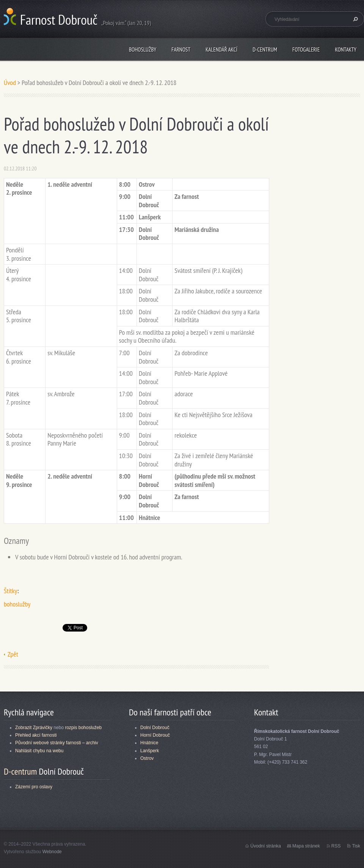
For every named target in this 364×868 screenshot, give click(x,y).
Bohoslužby (143, 50)
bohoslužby (17, 604)
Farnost (181, 50)
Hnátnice (149, 743)
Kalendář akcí (221, 50)
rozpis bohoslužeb (83, 728)
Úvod (10, 83)
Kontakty (346, 50)
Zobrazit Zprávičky (34, 728)
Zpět (13, 654)
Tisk (356, 846)
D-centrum (265, 50)
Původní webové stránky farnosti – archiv (57, 743)
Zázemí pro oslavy (34, 787)
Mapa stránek (306, 846)
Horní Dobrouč (155, 735)
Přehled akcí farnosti (36, 735)
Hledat (355, 19)
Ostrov (147, 758)
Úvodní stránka (266, 846)
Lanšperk (150, 751)
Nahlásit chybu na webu (39, 751)
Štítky (10, 591)
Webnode (52, 852)
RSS (336, 846)
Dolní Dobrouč (155, 728)
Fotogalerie (306, 50)
